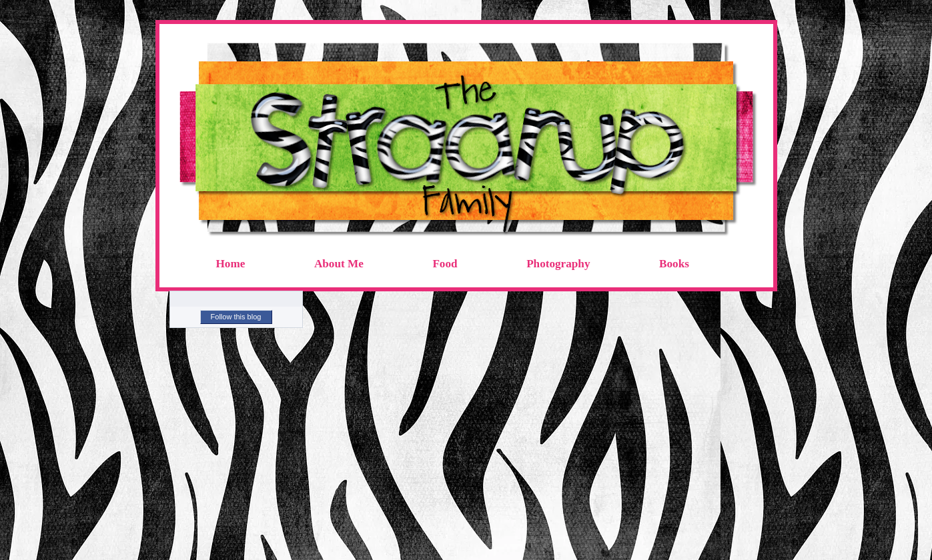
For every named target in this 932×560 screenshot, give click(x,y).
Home (231, 264)
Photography (558, 264)
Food (445, 264)
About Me (339, 264)
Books (674, 264)
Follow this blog (236, 317)
